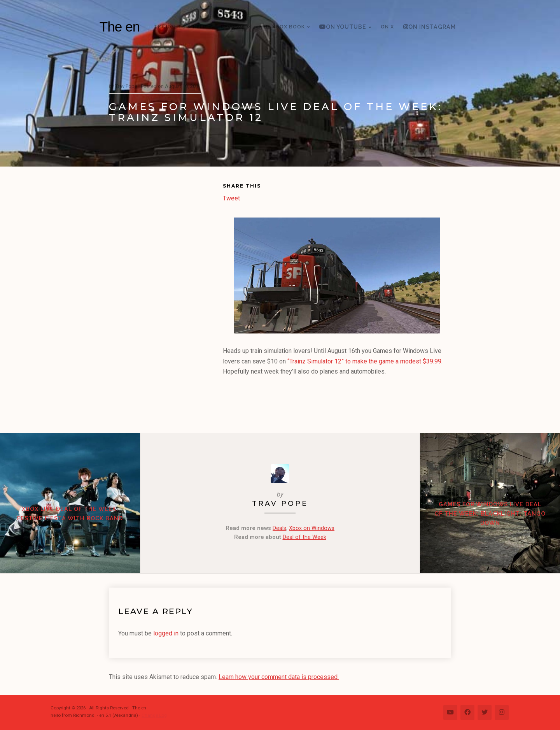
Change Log (154, 715)
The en (120, 27)
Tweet (231, 197)
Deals (279, 528)
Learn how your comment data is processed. (279, 677)
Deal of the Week (304, 537)
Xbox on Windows (312, 528)
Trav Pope (280, 503)
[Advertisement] (166, 301)
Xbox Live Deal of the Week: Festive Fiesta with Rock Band (70, 513)
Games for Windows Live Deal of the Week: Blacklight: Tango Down (490, 513)
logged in (166, 633)
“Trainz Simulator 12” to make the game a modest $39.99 (364, 361)
